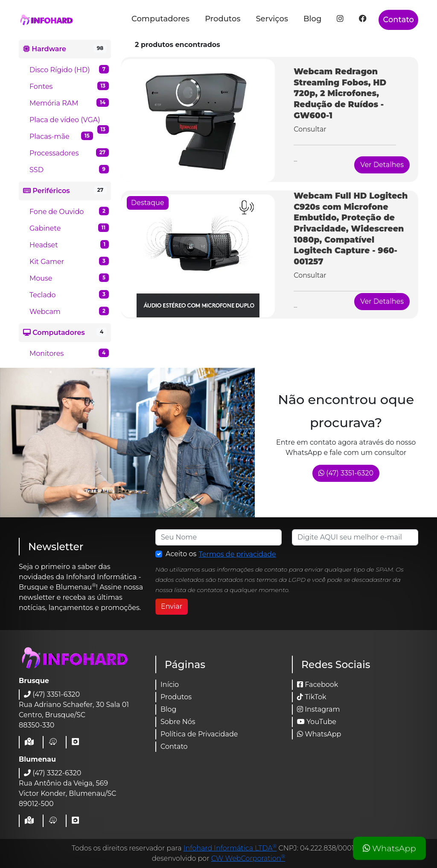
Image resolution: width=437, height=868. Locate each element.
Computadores (160, 19)
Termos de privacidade (237, 554)
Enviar (172, 606)
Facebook (318, 685)
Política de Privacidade (199, 734)
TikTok (312, 697)
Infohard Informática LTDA (230, 848)
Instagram (318, 709)
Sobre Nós (178, 722)
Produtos (223, 19)
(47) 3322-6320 (52, 773)
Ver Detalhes (382, 165)
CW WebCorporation (248, 858)
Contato (398, 20)
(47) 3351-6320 (346, 473)
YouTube (317, 722)
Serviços (272, 19)
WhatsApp (389, 848)
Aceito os (221, 554)
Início (170, 685)
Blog (313, 19)
